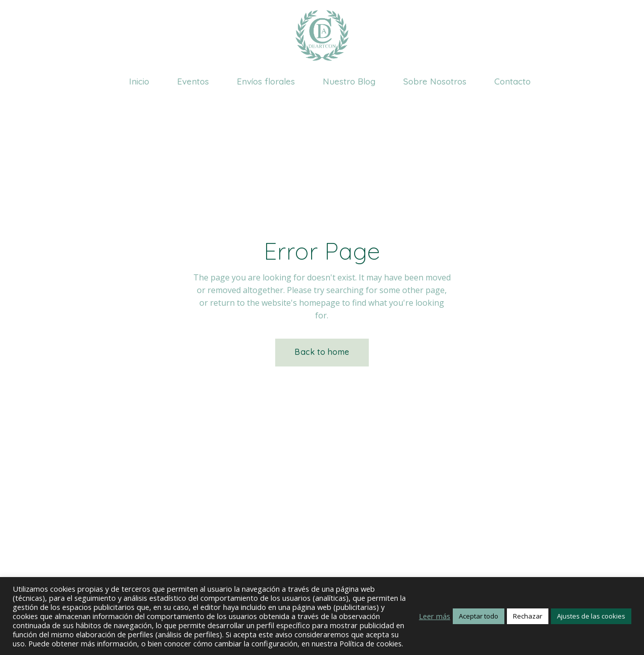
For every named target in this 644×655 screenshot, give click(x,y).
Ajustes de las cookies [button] (591, 616)
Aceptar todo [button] (479, 616)
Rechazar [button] (528, 616)
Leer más (435, 616)
